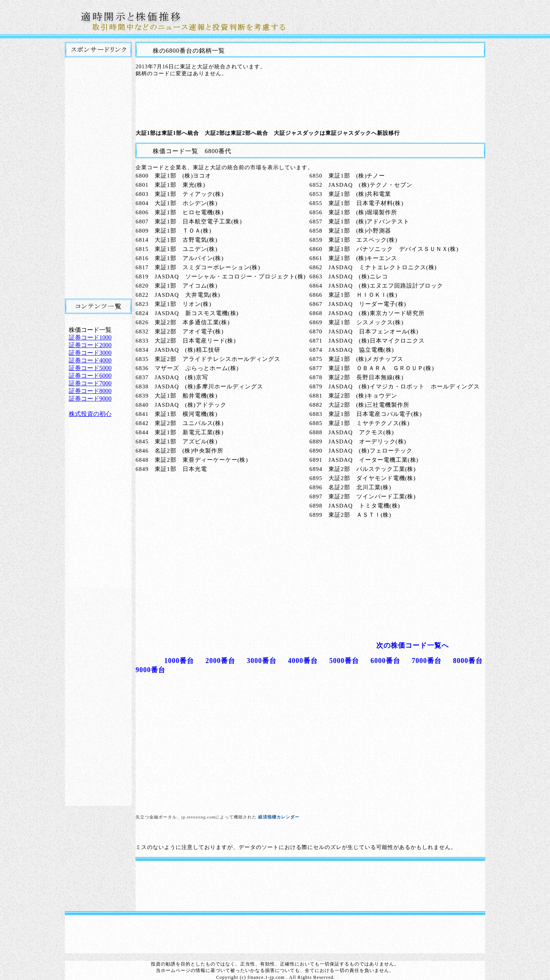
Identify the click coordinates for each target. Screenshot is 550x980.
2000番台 (220, 661)
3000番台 (262, 661)
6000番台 (385, 661)
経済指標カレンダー (279, 817)
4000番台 (303, 661)
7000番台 (427, 661)
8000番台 (468, 661)
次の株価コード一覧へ (412, 645)
